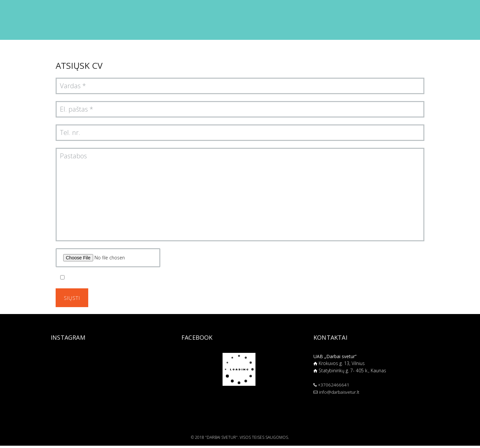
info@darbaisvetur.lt (341, 394)
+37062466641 (334, 387)
